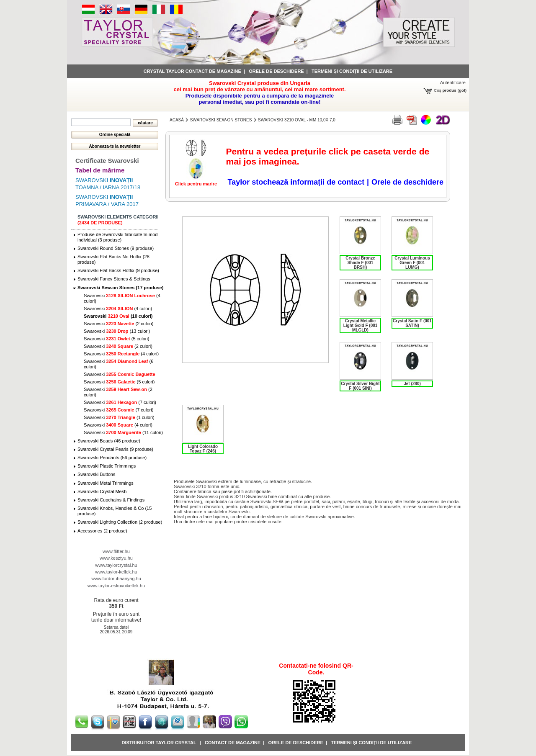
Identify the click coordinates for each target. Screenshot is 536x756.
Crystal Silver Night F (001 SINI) (360, 386)
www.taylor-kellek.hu (116, 572)
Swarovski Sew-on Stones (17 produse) (120, 288)
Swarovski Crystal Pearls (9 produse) (115, 449)
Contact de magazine (233, 743)
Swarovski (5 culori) (117, 339)
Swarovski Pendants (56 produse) (112, 458)
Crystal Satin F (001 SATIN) (412, 323)
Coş (438, 90)
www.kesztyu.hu (116, 558)
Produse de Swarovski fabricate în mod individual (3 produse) (117, 237)
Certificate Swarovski (107, 161)
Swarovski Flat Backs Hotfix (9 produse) (118, 270)
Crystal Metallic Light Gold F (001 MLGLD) (361, 325)
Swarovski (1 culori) (119, 417)
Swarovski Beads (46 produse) (109, 441)
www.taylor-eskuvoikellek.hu (116, 586)
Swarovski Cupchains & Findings (111, 500)
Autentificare (453, 82)
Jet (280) (412, 384)
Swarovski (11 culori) (123, 432)
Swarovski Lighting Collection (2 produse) (120, 522)
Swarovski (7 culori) (120, 402)
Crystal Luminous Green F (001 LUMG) (412, 263)
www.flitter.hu (116, 551)
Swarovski (120, 374)
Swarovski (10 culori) (118, 316)
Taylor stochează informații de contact (296, 182)
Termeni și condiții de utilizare (352, 71)
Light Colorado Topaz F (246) (203, 449)
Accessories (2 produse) (102, 531)
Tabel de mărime (100, 170)
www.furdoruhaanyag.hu (116, 579)
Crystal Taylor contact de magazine (192, 71)
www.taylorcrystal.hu (116, 565)
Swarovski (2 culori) (119, 324)
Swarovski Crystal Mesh (102, 491)
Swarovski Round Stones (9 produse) (116, 248)
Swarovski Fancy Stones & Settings (114, 279)
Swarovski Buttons (96, 474)
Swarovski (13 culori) (117, 331)
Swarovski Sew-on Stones (221, 120)
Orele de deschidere (276, 71)
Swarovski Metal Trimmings (106, 483)
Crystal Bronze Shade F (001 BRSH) (360, 263)
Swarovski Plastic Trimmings (107, 466)
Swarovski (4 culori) (118, 309)
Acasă (177, 120)
